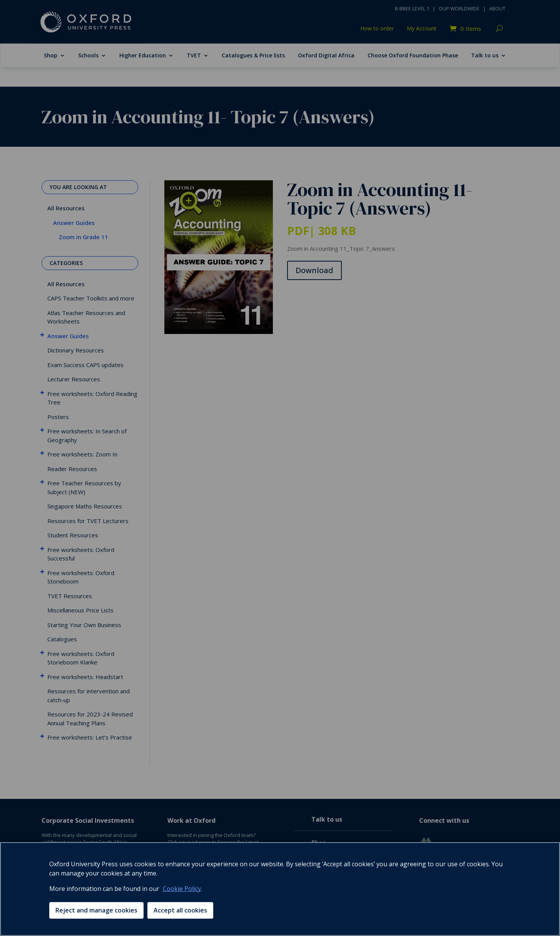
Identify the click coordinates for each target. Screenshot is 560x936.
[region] (280, 889)
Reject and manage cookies (96, 910)
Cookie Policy (182, 889)
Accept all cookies (180, 910)
